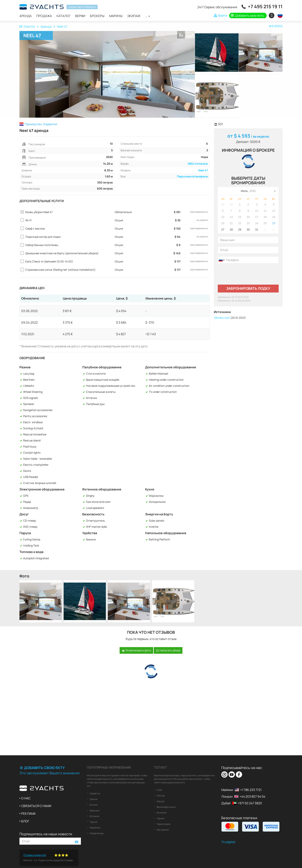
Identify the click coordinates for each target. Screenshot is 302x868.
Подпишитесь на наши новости (46, 834)
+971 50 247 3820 (250, 803)
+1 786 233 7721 (251, 790)
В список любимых (189, 35)
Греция (93, 799)
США (159, 790)
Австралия (163, 830)
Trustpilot (228, 842)
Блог (25, 821)
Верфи (80, 16)
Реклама (28, 814)
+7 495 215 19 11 (265, 6)
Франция (94, 810)
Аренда (26, 16)
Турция (93, 822)
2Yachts (27, 26)
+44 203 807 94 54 (252, 796)
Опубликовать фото (136, 650)
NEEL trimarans (198, 164)
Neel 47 (203, 170)
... (148, 16)
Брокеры (97, 16)
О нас (26, 798)
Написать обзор (168, 650)
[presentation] (248, 274)
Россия (161, 796)
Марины (116, 16)
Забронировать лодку (248, 288)
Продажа (44, 16)
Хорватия (95, 793)
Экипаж (134, 16)
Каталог (64, 16)
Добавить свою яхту (42, 768)
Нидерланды (96, 833)
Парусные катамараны (192, 176)
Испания (94, 816)
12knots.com (222, 318)
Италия (93, 805)
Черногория (163, 824)
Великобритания (166, 807)
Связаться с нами (36, 806)
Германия (95, 828)
